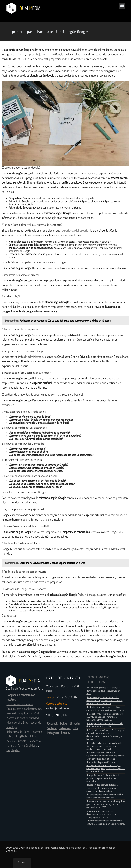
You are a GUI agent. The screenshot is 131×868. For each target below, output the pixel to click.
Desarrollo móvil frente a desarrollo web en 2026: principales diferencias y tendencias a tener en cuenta (105, 717)
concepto (35, 741)
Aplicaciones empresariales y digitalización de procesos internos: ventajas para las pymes (102, 814)
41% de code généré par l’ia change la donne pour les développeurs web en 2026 (103, 691)
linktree (34, 736)
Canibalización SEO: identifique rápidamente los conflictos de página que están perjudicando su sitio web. (105, 756)
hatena (11, 746)
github (23, 736)
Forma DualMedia (27, 746)
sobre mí (12, 736)
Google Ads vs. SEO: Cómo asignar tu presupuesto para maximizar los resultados (103, 778)
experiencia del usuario (75, 231)
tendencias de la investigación (83, 254)
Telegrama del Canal (18, 732)
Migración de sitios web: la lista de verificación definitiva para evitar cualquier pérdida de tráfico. (102, 788)
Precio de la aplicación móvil (23, 713)
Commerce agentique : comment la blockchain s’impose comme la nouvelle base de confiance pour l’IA (104, 700)
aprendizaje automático (41, 54)
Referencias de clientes (20, 704)
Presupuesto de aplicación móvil (25, 709)
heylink (11, 741)
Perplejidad (13, 750)
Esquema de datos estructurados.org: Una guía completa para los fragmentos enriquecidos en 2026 (106, 804)
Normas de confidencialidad (23, 718)
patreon (37, 732)
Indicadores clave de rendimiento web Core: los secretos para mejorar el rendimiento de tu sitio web (104, 746)
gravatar (23, 741)
